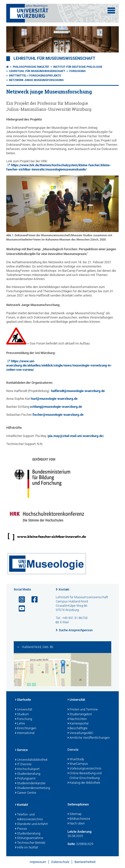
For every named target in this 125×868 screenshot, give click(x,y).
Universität (24, 710)
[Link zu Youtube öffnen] (20, 609)
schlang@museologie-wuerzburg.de (56, 407)
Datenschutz (60, 862)
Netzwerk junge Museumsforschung (36, 80)
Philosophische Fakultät (31, 67)
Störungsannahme (29, 838)
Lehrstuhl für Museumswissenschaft (54, 58)
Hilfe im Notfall (26, 848)
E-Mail (64, 622)
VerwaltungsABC (80, 733)
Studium (22, 714)
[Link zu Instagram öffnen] (20, 600)
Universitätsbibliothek (31, 760)
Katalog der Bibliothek (84, 783)
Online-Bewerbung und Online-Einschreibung (84, 776)
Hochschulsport (27, 769)
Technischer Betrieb (30, 843)
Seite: (71, 844)
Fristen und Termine (83, 710)
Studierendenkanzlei (30, 783)
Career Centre (26, 793)
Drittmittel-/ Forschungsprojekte (35, 76)
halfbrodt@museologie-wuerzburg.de (78, 391)
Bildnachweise (79, 819)
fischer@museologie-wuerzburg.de (58, 415)
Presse (21, 829)
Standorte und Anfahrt (31, 824)
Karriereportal (78, 724)
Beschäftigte (77, 728)
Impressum (38, 862)
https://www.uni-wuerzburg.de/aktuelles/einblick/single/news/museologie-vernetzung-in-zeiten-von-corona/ (59, 365)
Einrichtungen (26, 728)
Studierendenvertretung (32, 788)
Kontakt (64, 589)
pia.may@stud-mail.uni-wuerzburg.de (75, 436)
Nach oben (76, 824)
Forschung (77, 71)
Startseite (23, 700)
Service (21, 750)
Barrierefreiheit (85, 862)
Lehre (20, 724)
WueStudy (76, 759)
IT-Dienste (23, 764)
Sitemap (74, 814)
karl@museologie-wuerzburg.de (54, 399)
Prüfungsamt (25, 779)
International (25, 733)
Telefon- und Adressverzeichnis (29, 817)
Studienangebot (80, 714)
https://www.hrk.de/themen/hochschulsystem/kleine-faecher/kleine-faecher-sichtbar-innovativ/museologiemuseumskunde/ (58, 167)
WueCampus (78, 764)
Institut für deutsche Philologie (78, 67)
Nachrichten (77, 719)
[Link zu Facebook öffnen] (32, 600)
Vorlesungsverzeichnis (84, 769)
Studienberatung (28, 774)
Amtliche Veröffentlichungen (89, 738)
